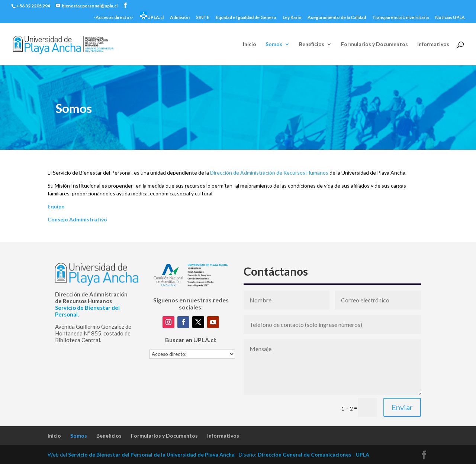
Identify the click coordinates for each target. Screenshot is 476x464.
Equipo (56, 206)
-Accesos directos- (114, 18)
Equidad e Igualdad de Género (246, 18)
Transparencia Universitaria (401, 18)
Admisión (180, 18)
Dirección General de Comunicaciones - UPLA (313, 455)
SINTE (203, 18)
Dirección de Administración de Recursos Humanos (269, 173)
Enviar (402, 407)
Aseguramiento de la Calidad (337, 18)
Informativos (433, 44)
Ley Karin (292, 18)
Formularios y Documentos (374, 44)
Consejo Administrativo (77, 219)
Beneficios (312, 44)
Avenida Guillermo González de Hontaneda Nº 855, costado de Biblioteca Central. (93, 333)
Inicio (250, 44)
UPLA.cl (152, 16)
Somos (274, 44)
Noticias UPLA (450, 18)
